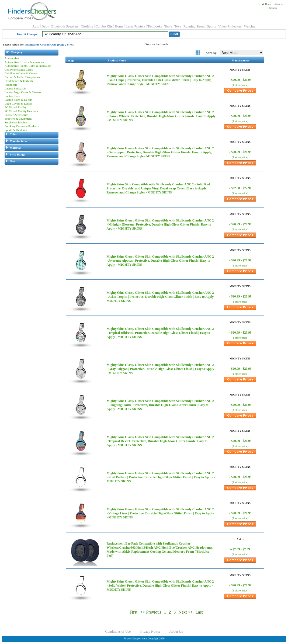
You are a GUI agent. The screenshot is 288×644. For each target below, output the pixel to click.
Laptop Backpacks (16, 88)
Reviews (273, 8)
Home (267, 4)
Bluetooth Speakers (65, 26)
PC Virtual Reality (15, 107)
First (133, 612)
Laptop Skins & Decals (18, 100)
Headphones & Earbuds (19, 81)
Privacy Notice (150, 631)
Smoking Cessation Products (22, 126)
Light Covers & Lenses (18, 103)
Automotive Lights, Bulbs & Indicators (28, 66)
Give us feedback (156, 44)
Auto (36, 26)
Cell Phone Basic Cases (19, 70)
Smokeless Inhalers (16, 122)
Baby (45, 26)
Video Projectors (230, 26)
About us (279, 4)
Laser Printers (135, 26)
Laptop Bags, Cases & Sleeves (23, 92)
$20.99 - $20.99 (241, 80)
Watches (250, 26)
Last (199, 612)
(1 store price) (240, 85)
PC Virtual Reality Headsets (21, 111)
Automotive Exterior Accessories (24, 62)
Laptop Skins (12, 96)
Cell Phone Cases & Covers (21, 73)
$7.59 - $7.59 (241, 549)
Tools (168, 26)
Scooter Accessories (16, 115)
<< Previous (151, 612)
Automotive (12, 58)
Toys (178, 26)
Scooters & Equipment (18, 119)
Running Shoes (194, 26)
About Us (176, 631)
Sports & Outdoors (16, 130)
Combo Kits (104, 26)
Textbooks (155, 26)
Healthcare (11, 85)
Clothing (87, 26)
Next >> (185, 612)
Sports (211, 26)
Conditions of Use (118, 631)
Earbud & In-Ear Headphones (22, 77)
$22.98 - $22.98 (241, 188)
